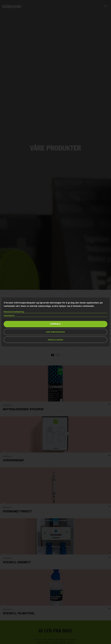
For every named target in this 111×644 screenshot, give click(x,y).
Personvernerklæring (14, 312)
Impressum (9, 315)
